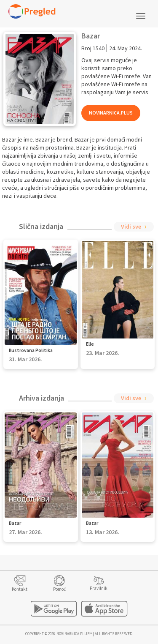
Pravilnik (99, 588)
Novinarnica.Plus (111, 113)
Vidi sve (131, 226)
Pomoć (59, 589)
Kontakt (20, 589)
